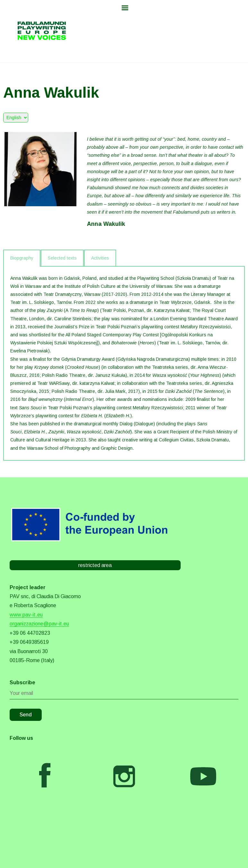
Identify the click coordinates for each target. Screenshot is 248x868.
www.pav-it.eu (26, 615)
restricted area (95, 565)
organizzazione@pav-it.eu (39, 624)
